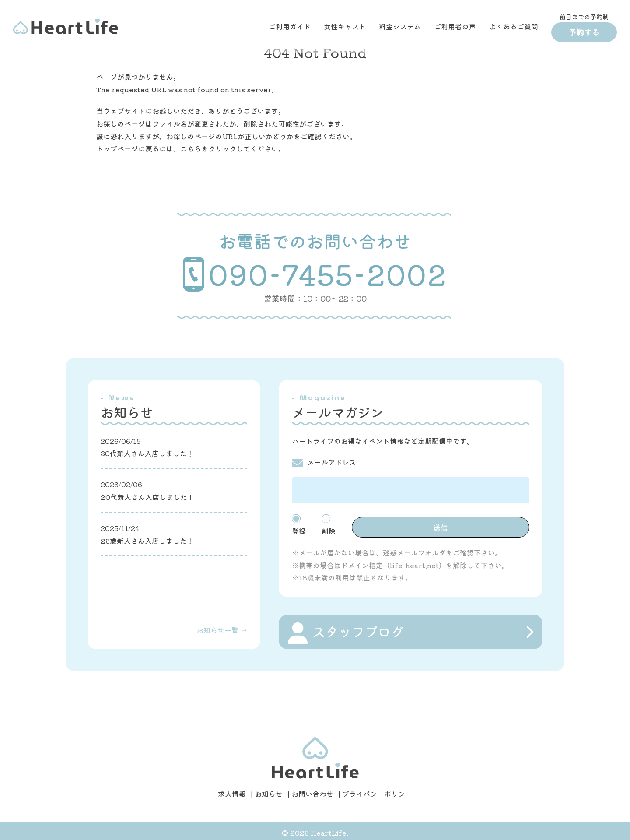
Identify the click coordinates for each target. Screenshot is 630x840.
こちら (191, 148)
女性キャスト (345, 26)
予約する (584, 32)
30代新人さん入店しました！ (147, 453)
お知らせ (269, 791)
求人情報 (232, 791)
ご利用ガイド (290, 26)
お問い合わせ (312, 791)
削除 (352, 523)
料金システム (400, 26)
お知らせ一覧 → (222, 626)
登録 (312, 523)
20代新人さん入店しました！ (147, 497)
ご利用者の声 (455, 26)
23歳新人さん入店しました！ (147, 541)
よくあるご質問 (514, 26)
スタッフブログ (346, 630)
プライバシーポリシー (377, 791)
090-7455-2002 (315, 274)
